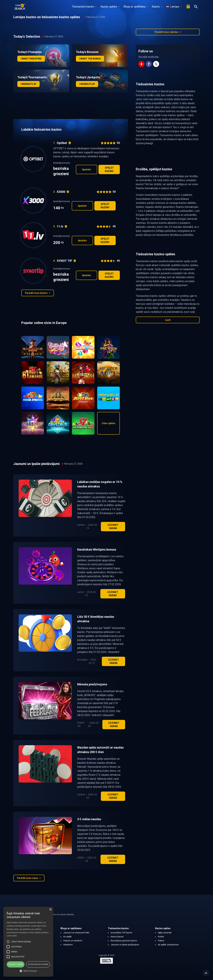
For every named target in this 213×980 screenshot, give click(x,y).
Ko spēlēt (67, 937)
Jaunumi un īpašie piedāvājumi (125, 945)
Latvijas (174, 7)
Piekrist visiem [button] (16, 964)
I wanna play (28, 84)
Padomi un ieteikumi (73, 941)
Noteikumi (68, 945)
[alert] (28, 942)
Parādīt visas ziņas (29, 878)
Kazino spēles (110, 7)
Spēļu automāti (165, 933)
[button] (28, 971)
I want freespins (31, 59)
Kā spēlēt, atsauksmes (168, 945)
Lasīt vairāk (12, 936)
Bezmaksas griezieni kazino (124, 941)
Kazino (157, 7)
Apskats (87, 169)
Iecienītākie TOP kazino (121, 933)
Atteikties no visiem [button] (38, 964)
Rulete (161, 937)
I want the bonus (90, 59)
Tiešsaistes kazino (84, 7)
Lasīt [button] (168, 320)
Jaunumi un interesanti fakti (76, 933)
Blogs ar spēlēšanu (136, 7)
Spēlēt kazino (109, 169)
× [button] (50, 910)
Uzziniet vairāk (113, 527)
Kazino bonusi (117, 937)
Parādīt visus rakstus (168, 32)
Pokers (161, 941)
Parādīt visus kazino (38, 293)
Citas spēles (108, 423)
